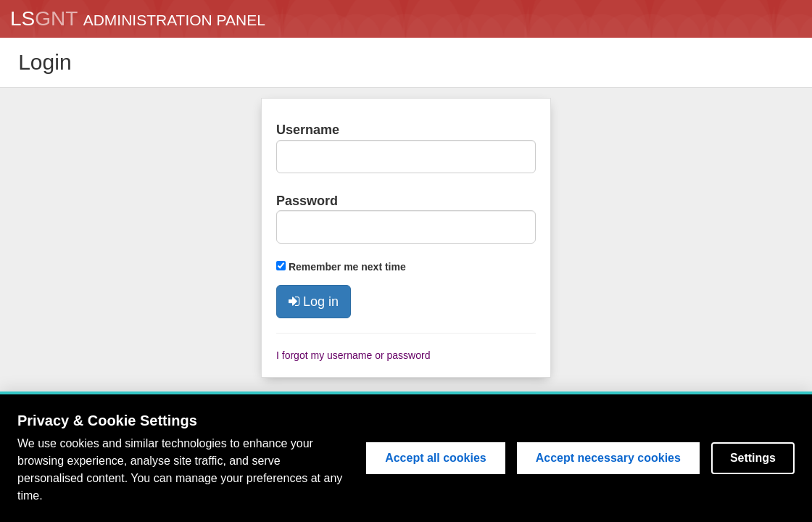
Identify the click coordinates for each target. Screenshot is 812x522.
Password (307, 201)
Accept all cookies (436, 459)
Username (308, 130)
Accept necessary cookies (608, 459)
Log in (314, 302)
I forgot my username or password (353, 355)
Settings (753, 459)
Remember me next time (347, 267)
